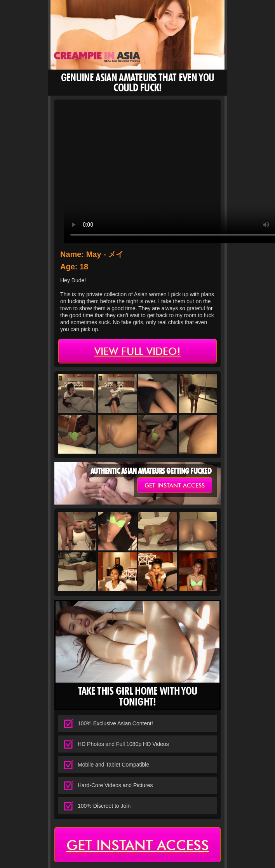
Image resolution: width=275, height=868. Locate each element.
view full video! (137, 351)
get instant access (175, 486)
